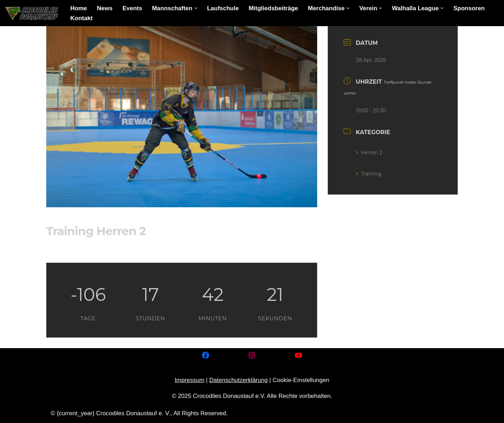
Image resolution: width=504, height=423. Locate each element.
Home (79, 8)
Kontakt (81, 18)
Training (369, 174)
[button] (196, 8)
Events (132, 8)
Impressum (190, 380)
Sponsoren (469, 8)
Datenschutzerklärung (239, 380)
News (105, 8)
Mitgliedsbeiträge (273, 8)
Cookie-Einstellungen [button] (301, 380)
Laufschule (223, 8)
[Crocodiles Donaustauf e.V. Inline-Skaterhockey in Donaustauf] (32, 13)
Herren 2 (369, 153)
